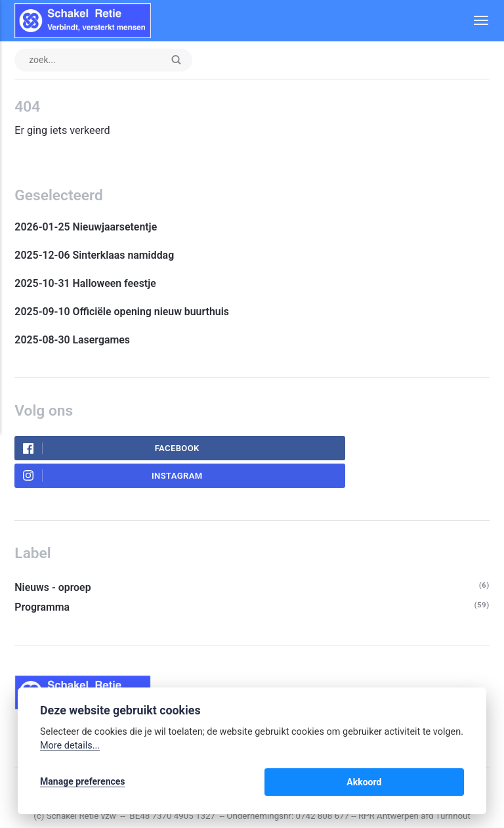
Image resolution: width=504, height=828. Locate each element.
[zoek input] (105, 60)
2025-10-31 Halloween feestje (88, 285)
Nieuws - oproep (53, 562)
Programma (42, 582)
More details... (70, 748)
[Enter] (179, 60)
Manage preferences (83, 783)
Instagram (320, 450)
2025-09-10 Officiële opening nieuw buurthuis (125, 314)
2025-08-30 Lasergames (73, 342)
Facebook (86, 450)
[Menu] (474, 21)
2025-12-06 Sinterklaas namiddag (95, 256)
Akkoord (433, 783)
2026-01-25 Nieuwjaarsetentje (87, 228)
